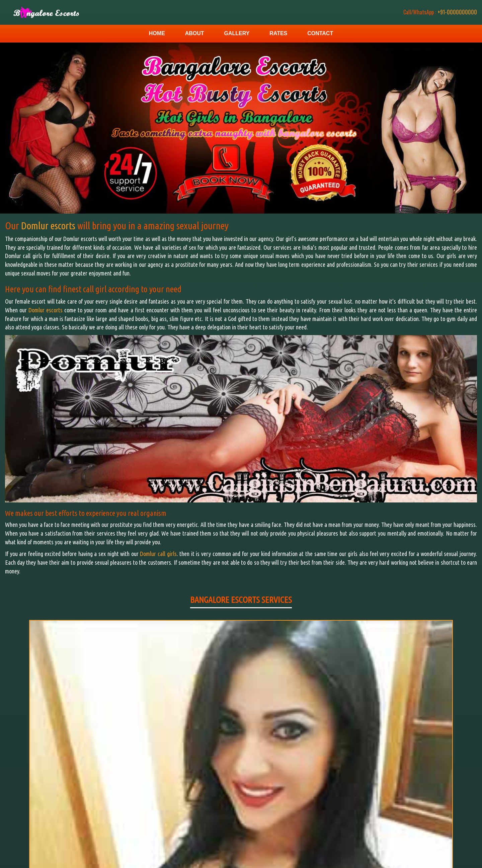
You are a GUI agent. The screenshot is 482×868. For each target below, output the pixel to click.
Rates (278, 33)
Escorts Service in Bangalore (446, 854)
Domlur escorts (49, 226)
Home (157, 33)
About (195, 33)
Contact (320, 33)
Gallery (237, 33)
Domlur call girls (158, 554)
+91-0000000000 (435, 12)
